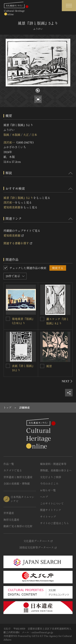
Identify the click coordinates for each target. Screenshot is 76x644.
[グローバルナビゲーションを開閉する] (69, 6)
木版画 (16, 135)
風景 (49, 366)
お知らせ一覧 (48, 490)
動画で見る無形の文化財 (18, 526)
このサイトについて (52, 503)
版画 (6, 135)
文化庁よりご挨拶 (51, 477)
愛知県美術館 (12, 207)
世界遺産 (9, 513)
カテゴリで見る (13, 470)
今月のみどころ (49, 484)
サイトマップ (48, 517)
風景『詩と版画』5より (18, 198)
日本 (34, 135)
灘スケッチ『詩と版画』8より (58, 321)
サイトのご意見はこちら (55, 523)
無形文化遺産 (11, 520)
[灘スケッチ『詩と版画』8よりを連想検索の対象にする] (42, 319)
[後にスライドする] (67, 381)
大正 (26, 135)
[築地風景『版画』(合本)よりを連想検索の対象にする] (8, 319)
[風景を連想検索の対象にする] (42, 366)
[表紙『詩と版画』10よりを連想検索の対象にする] (8, 366)
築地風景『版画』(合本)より (23, 321)
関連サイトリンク (51, 510)
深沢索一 (9, 142)
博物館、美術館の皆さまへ (56, 470)
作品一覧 (9, 464)
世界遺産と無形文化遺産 (18, 477)
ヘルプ (44, 497)
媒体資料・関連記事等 (53, 464)
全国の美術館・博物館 (17, 484)
